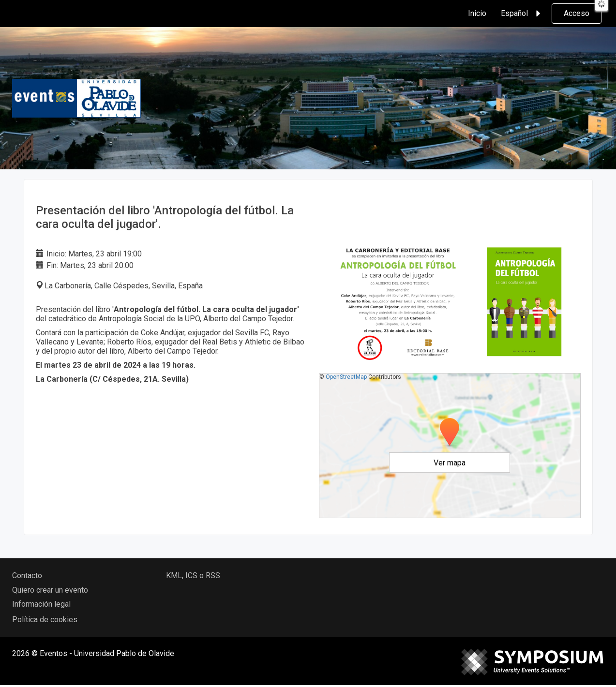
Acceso (577, 13)
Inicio (477, 13)
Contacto (27, 575)
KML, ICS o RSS (193, 575)
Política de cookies (45, 620)
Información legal (41, 604)
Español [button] (522, 14)
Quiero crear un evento (50, 590)
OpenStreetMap (346, 377)
